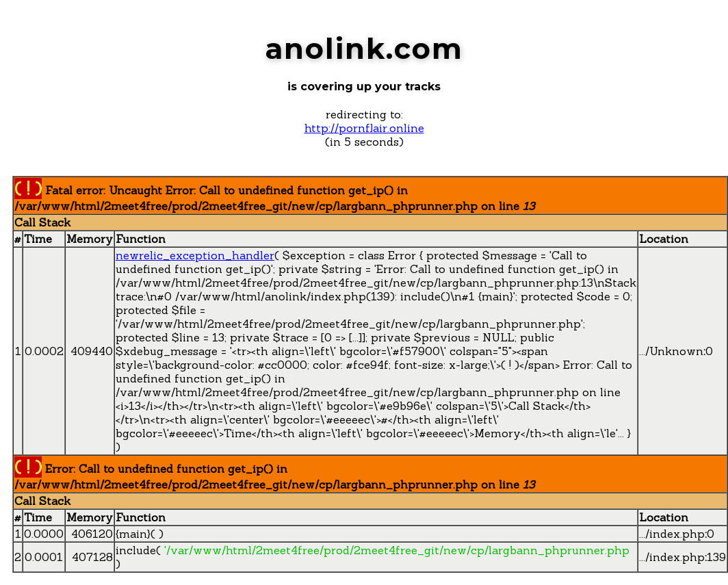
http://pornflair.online (364, 128)
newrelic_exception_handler (195, 255)
